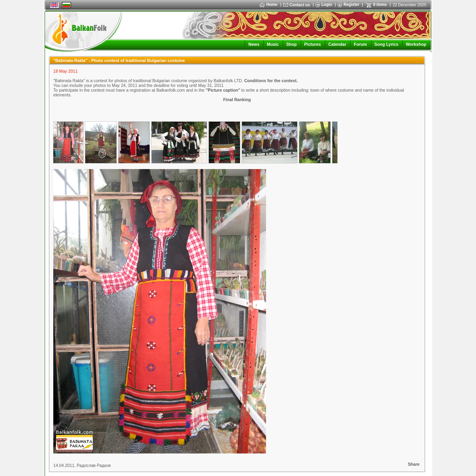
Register (351, 5)
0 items (380, 5)
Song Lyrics (387, 44)
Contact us (300, 5)
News (254, 44)
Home (268, 5)
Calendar (337, 44)
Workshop (416, 44)
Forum (360, 44)
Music (273, 44)
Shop (291, 44)
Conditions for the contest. (271, 81)
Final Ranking (237, 100)
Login (327, 5)
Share (414, 464)
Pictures (313, 44)
